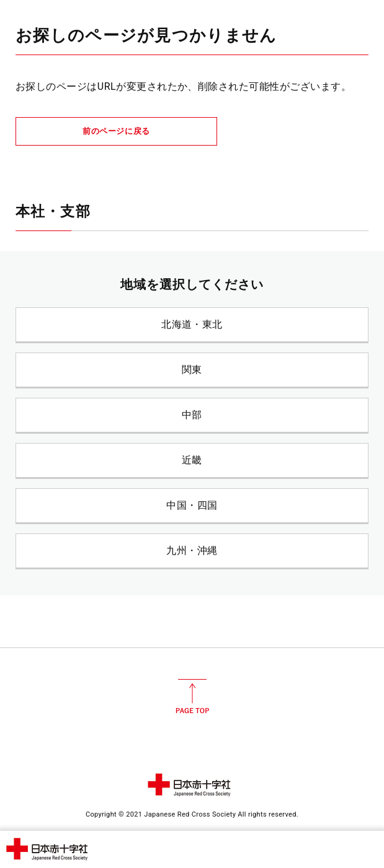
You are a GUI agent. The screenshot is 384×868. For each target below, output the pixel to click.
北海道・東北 (192, 324)
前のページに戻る (116, 131)
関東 (192, 370)
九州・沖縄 (192, 550)
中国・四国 (192, 505)
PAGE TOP (192, 696)
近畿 (192, 460)
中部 (192, 415)
